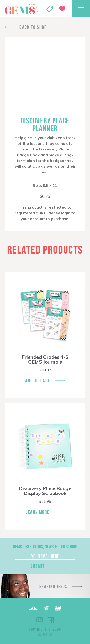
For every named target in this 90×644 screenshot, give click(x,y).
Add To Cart (38, 381)
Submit (38, 566)
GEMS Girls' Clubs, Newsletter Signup (45, 547)
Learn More (38, 512)
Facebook (51, 620)
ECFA (47, 608)
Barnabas (34, 608)
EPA (58, 608)
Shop (50, 9)
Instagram (40, 620)
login (66, 213)
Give (62, 9)
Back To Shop (33, 27)
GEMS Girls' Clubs (21, 9)
